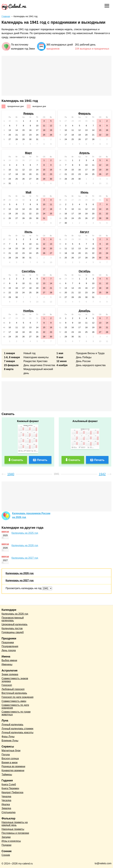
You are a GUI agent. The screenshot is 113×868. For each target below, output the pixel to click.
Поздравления (10, 646)
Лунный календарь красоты (17, 732)
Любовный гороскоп (13, 689)
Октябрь (85, 271)
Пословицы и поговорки (15, 833)
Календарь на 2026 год (25, 545)
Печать (42, 460)
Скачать (17, 460)
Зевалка (6, 808)
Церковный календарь (15, 624)
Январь (29, 114)
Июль (28, 232)
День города (9, 650)
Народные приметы (13, 829)
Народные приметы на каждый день (15, 824)
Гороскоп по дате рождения (17, 697)
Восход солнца (10, 758)
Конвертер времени (13, 770)
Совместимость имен (14, 701)
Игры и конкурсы (11, 841)
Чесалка (6, 800)
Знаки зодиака (10, 674)
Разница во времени (13, 766)
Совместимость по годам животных (16, 713)
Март (29, 153)
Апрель (84, 153)
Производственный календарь (13, 619)
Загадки (6, 837)
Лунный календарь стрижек (17, 729)
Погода (6, 755)
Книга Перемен (10, 788)
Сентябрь (28, 271)
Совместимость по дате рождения (15, 706)
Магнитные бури (11, 751)
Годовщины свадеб (13, 632)
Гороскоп (7, 685)
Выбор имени (9, 660)
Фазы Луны (8, 736)
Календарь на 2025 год (25, 533)
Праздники (8, 642)
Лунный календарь (12, 725)
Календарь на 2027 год (25, 558)
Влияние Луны (10, 741)
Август (85, 232)
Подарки (6, 845)
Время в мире (10, 762)
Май (28, 192)
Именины (7, 664)
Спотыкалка (8, 812)
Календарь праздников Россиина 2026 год (31, 515)
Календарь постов (12, 628)
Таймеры (7, 774)
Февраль (85, 114)
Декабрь (84, 311)
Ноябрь (28, 311)
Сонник (6, 855)
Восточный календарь (14, 693)
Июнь (85, 192)
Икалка (6, 804)
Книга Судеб (9, 784)
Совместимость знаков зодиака (15, 680)
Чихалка (6, 796)
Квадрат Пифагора (12, 792)
